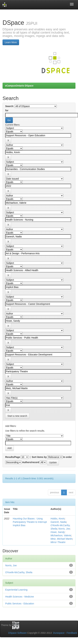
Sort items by (39, 457)
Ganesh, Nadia (58, 522)
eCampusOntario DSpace (19, 86)
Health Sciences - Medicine (20, 597)
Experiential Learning (16, 590)
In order (68, 457)
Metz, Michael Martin (61, 539)
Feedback (72, 633)
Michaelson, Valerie (61, 535)
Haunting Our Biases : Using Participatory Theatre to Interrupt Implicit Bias (30, 522)
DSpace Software (17, 633)
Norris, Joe (64, 529)
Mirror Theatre (58, 542)
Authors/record (31, 462)
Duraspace (59, 633)
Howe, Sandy (57, 532)
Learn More (11, 42)
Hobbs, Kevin (57, 519)
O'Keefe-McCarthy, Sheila (19, 572)
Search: (10, 106)
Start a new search (17, 416)
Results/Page (13, 457)
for (7, 110)
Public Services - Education (20, 604)
